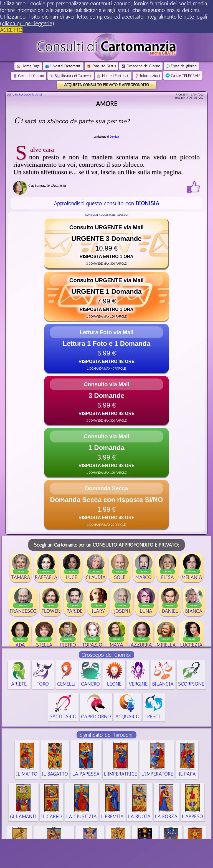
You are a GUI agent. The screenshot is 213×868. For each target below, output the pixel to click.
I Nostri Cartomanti (63, 66)
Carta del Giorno (29, 76)
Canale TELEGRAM (183, 76)
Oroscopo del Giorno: (106, 655)
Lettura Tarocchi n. (25, 95)
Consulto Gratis (101, 66)
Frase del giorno (181, 66)
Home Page (28, 66)
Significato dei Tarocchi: (106, 735)
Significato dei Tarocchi (71, 76)
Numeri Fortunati (113, 76)
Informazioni (147, 76)
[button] (106, 243)
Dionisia (114, 137)
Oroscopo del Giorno (141, 66)
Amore (106, 104)
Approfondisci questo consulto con (106, 203)
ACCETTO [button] (11, 30)
